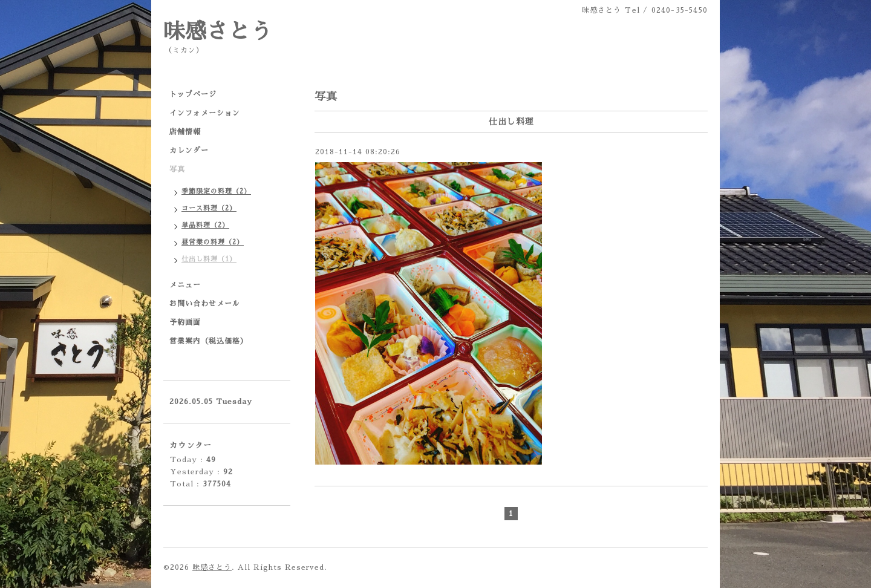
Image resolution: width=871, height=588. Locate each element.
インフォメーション (205, 113)
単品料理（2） (205, 225)
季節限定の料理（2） (216, 191)
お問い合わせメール (205, 304)
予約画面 (185, 322)
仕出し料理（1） (209, 259)
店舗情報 (185, 132)
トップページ (193, 94)
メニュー (185, 285)
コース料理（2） (209, 208)
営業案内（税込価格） (209, 341)
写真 (177, 169)
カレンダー (189, 151)
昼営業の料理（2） (213, 242)
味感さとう (218, 32)
